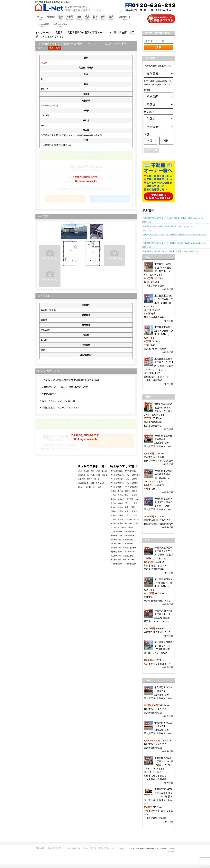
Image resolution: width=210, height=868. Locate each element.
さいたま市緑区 (117, 487)
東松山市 (121, 499)
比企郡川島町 (116, 544)
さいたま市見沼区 (133, 475)
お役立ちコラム (60, 25)
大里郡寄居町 (116, 560)
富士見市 (121, 519)
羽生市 (113, 503)
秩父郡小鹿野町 (117, 552)
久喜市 (128, 515)
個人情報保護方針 (56, 848)
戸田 (80, 471)
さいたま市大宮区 (117, 475)
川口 (93, 471)
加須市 (135, 495)
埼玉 (79, 18)
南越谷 (105, 475)
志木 (80, 487)
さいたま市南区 (132, 483)
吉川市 (113, 527)
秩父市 (113, 495)
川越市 (113, 491)
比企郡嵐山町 (128, 540)
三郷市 (129, 519)
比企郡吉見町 (128, 544)
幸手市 (120, 523)
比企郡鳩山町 (116, 548)
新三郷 (86, 471)
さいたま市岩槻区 (131, 487)
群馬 (103, 18)
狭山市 (138, 499)
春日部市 (130, 499)
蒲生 (94, 487)
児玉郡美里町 (130, 552)
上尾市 (135, 503)
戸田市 (133, 507)
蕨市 (127, 507)
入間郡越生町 (130, 536)
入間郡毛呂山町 (117, 536)
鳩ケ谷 (90, 479)
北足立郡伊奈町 (117, 532)
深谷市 (128, 503)
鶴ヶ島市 (128, 523)
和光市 (135, 511)
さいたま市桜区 (132, 479)
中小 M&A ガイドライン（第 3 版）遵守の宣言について (92, 848)
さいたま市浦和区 (117, 483)
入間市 (113, 511)
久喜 (100, 487)
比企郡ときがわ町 (130, 548)
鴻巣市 (120, 503)
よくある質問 (43, 25)
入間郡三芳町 (130, 532)
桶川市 (120, 515)
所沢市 (120, 495)
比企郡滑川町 (116, 540)
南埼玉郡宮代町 (129, 560)
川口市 (128, 491)
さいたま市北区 (131, 471)
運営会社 (40, 848)
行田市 (135, 491)
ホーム (40, 18)
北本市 (135, 515)
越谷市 (120, 507)
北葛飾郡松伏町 (131, 564)
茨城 (111, 18)
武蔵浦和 (82, 475)
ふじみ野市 (122, 527)
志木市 (128, 511)
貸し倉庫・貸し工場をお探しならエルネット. (150, 848)
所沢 (98, 475)
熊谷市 (120, 491)
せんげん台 (100, 483)
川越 (98, 471)
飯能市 (128, 495)
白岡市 (131, 527)
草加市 (113, 507)
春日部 (105, 471)
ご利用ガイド (125, 18)
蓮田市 (136, 519)
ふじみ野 (82, 479)
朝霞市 (120, 511)
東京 (61, 18)
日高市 (136, 523)
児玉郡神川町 (116, 556)
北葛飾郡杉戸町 (117, 564)
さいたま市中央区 (117, 479)
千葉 (87, 18)
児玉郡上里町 (128, 556)
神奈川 (70, 18)
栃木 (95, 18)
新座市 (113, 515)
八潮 (93, 475)
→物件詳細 (168, 289)
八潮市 (113, 519)
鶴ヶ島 (97, 479)
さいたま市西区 (117, 471)
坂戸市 (113, 523)
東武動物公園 (83, 483)
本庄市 (113, 499)
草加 (92, 483)
